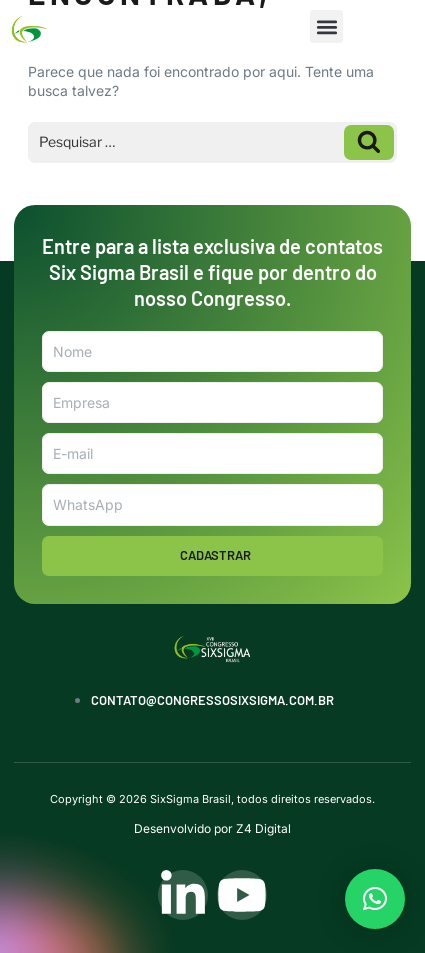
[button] (326, 26)
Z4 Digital (263, 828)
